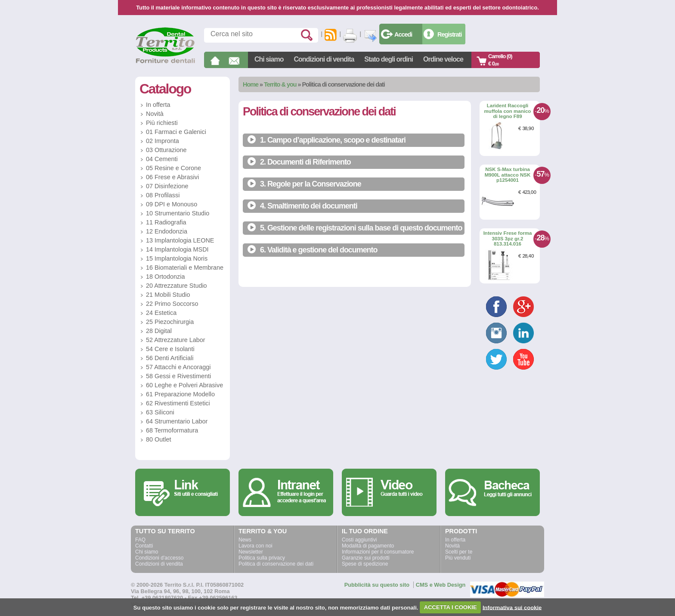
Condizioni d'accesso (159, 558)
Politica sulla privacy (262, 558)
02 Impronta (163, 141)
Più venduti (458, 558)
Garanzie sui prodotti (366, 558)
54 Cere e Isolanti (170, 349)
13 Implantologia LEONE (180, 240)
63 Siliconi (160, 412)
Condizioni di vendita (324, 59)
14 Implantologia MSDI (177, 249)
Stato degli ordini (389, 59)
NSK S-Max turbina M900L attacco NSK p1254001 (508, 175)
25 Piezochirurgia (170, 322)
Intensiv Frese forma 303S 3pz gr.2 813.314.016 (508, 238)
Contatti (144, 546)
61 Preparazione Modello (180, 394)
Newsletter (251, 552)
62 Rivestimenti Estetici (178, 403)
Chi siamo (269, 59)
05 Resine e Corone (173, 168)
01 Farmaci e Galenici (176, 132)
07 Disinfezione (167, 186)
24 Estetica (161, 313)
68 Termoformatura (172, 430)
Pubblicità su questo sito (377, 585)
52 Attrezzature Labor (176, 340)
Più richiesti (162, 123)
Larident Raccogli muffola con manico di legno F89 (508, 111)
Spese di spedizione (365, 564)
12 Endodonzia (167, 231)
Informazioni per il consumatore (378, 552)
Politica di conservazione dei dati (276, 564)
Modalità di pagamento (368, 546)
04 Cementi (162, 159)
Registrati (449, 34)
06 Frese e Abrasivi (172, 177)
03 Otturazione (166, 150)
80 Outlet (158, 439)
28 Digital (159, 331)
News (245, 540)
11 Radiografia (166, 222)
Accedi (403, 34)
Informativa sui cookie (512, 607)
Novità (155, 114)
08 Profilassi (163, 195)
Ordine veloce (443, 59)
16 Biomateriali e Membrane (185, 268)
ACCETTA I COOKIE (451, 607)
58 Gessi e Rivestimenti (178, 376)
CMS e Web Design (441, 585)
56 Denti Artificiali (170, 358)
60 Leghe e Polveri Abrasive (184, 385)
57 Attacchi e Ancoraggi (178, 367)
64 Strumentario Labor (177, 421)
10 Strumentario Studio (178, 213)
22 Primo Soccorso (172, 304)
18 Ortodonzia (165, 277)
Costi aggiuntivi (359, 540)
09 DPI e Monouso (172, 204)
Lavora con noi (255, 546)
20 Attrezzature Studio (176, 286)
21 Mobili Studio (168, 295)
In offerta (158, 105)
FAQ (140, 540)
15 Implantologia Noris (177, 258)
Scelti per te (459, 552)
